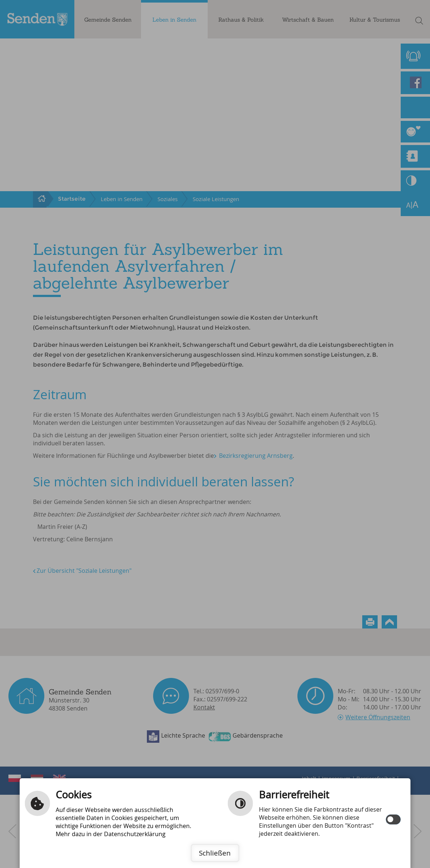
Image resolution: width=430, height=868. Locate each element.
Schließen (215, 853)
